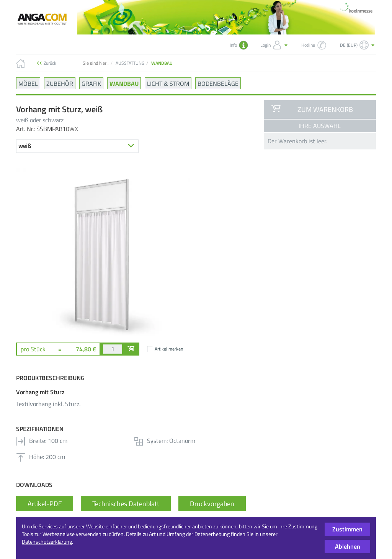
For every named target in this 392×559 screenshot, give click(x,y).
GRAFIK (91, 83)
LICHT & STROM (168, 83)
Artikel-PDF (45, 504)
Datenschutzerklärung (47, 542)
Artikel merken (169, 349)
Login (275, 45)
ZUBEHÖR (60, 83)
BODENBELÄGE (218, 83)
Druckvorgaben (212, 504)
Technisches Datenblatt (126, 504)
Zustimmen (347, 529)
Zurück (50, 63)
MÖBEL (28, 83)
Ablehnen (348, 546)
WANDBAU (124, 83)
